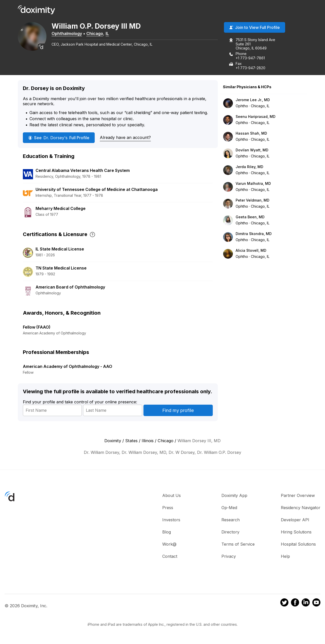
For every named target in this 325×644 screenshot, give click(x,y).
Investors (171, 520)
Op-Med (229, 508)
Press (168, 508)
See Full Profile (59, 138)
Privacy (229, 557)
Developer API (295, 520)
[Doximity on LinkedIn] (306, 603)
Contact (170, 557)
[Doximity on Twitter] (284, 603)
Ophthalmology (69, 34)
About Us (172, 496)
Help (285, 557)
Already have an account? (125, 138)
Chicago (96, 34)
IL (109, 34)
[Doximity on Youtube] (316, 603)
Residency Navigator (301, 508)
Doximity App (234, 496)
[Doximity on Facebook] (295, 603)
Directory (230, 532)
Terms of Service (238, 544)
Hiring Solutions (296, 532)
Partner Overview (298, 496)
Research (231, 520)
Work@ (169, 544)
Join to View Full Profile (255, 28)
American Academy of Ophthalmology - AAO (68, 367)
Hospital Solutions (298, 544)
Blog (167, 532)
